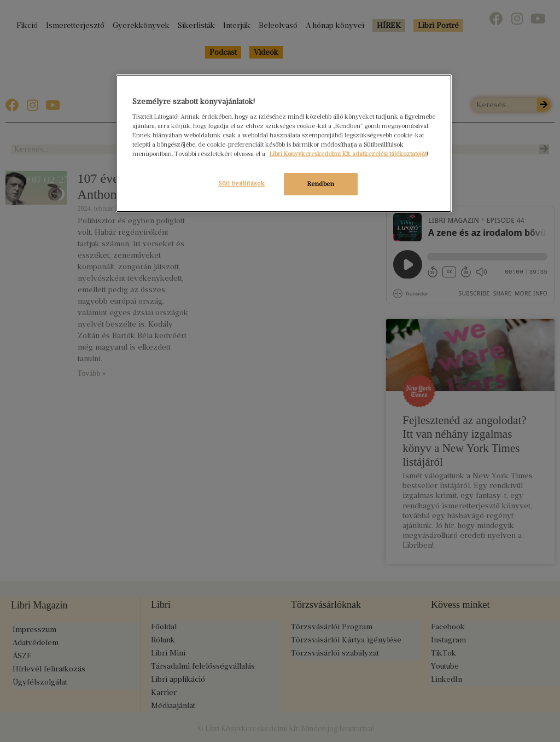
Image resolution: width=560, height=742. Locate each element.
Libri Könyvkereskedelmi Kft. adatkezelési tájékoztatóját (348, 154)
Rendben (321, 184)
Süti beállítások (241, 183)
